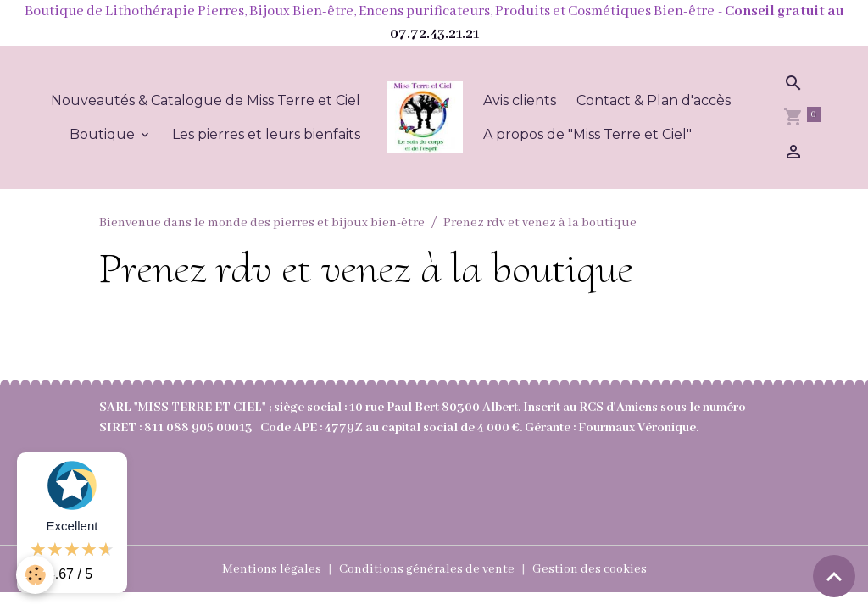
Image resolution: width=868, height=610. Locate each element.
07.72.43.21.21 (434, 34)
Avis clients (520, 100)
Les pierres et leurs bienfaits (266, 134)
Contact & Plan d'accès (654, 100)
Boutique (104, 134)
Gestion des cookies (590, 569)
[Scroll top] (834, 576)
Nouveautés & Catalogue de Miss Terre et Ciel (206, 100)
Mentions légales (272, 569)
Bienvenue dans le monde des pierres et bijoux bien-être (262, 223)
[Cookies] (36, 575)
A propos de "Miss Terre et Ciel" (587, 134)
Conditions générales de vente (427, 569)
